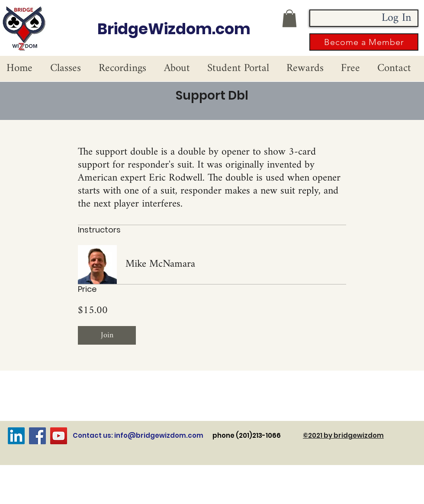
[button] (289, 18)
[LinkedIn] (16, 436)
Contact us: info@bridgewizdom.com (138, 435)
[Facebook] (37, 436)
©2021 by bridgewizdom (343, 435)
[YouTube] (59, 436)
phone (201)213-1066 (258, 435)
